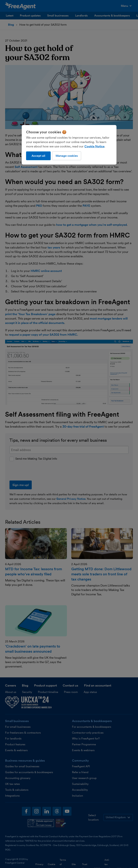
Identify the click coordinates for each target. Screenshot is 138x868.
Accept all (38, 156)
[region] (69, 145)
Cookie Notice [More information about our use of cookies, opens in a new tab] (94, 146)
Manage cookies (67, 156)
